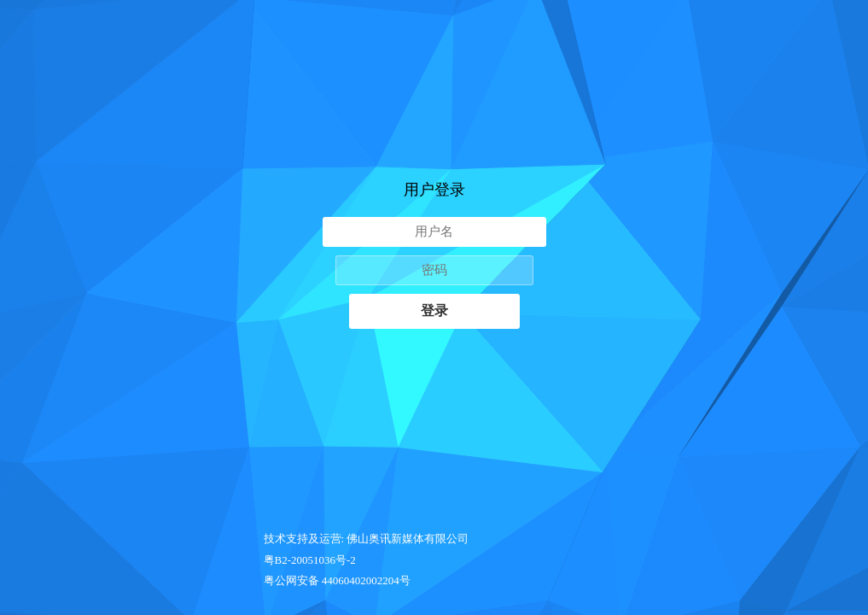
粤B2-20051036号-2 (310, 560)
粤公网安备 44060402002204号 (337, 580)
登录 (434, 310)
